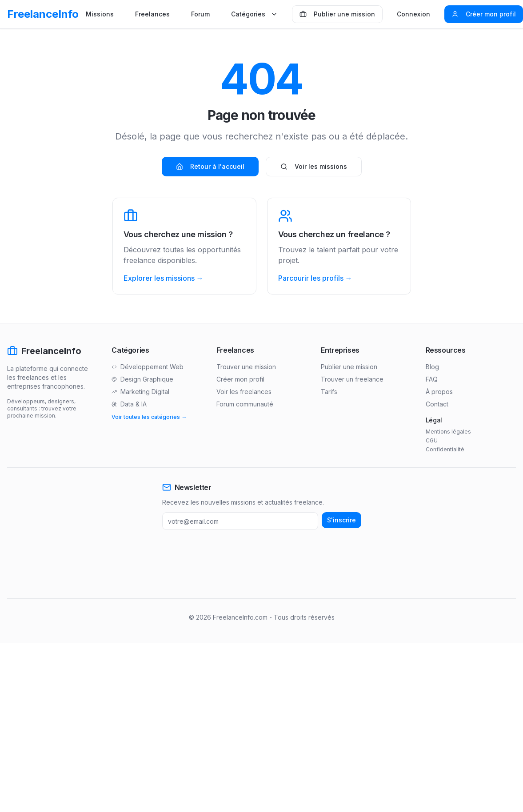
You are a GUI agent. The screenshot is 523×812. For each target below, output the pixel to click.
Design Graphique (142, 379)
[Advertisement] (171, 564)
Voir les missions (314, 166)
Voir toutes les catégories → (149, 417)
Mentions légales (448, 432)
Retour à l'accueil (210, 166)
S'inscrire (341, 520)
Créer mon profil (484, 14)
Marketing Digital (140, 392)
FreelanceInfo (43, 14)
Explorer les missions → (164, 278)
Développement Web (148, 367)
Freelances (152, 14)
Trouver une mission (246, 367)
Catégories (254, 14)
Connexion (413, 14)
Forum (200, 14)
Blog (432, 367)
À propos (439, 392)
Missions (100, 14)
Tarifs (329, 392)
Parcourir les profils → (315, 278)
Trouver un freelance (352, 379)
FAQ (432, 379)
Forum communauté (245, 404)
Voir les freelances (244, 392)
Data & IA (129, 404)
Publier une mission (337, 14)
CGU (432, 440)
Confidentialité (445, 449)
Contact (437, 404)
